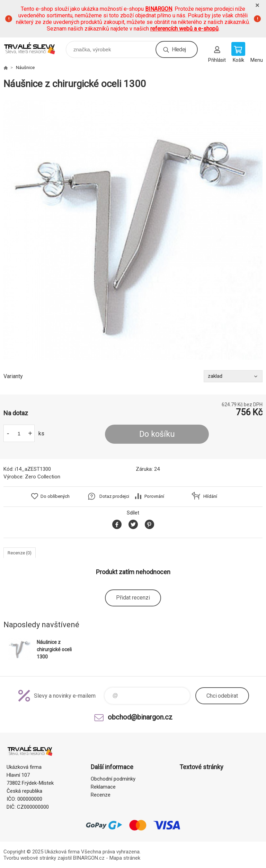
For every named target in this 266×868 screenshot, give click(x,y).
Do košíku (157, 434)
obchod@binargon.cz (140, 717)
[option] (133, 230)
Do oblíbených (55, 496)
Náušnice (25, 67)
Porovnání (154, 496)
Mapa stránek (125, 858)
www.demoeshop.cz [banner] (34, 48)
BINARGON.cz (89, 858)
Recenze (101, 795)
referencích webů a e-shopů (184, 29)
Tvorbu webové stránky (30, 858)
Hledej (179, 49)
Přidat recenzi (133, 598)
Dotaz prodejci (114, 496)
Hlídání (210, 496)
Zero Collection (43, 477)
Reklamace (103, 787)
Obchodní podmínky (113, 779)
